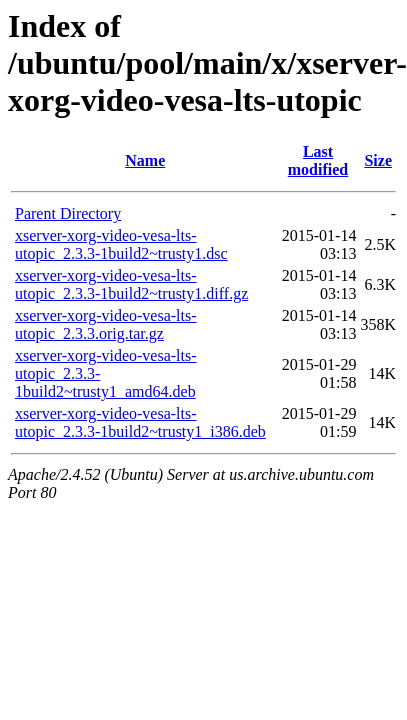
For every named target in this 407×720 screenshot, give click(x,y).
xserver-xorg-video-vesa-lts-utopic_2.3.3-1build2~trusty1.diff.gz (131, 284)
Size (378, 160)
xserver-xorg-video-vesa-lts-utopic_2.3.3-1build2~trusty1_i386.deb (140, 422)
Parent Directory (68, 213)
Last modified (318, 160)
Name (145, 160)
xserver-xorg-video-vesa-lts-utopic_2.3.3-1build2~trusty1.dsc (121, 244)
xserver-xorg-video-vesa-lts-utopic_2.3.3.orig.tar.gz (106, 324)
